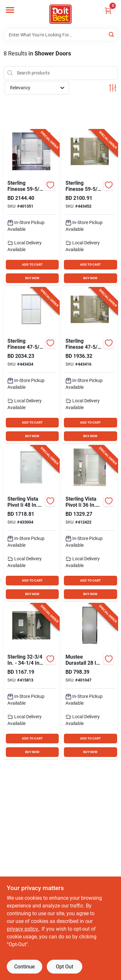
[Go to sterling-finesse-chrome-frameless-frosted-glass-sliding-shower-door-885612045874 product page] (32, 207)
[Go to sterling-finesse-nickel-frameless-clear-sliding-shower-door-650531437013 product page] (32, 365)
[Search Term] (61, 35)
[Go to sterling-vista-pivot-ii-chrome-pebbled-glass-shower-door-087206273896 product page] (32, 523)
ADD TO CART (32, 265)
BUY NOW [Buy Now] (32, 278)
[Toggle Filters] (113, 88)
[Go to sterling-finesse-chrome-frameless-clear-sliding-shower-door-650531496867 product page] (90, 365)
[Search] (112, 34)
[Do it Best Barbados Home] (60, 14)
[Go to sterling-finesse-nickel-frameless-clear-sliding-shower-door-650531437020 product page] (90, 207)
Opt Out (65, 967)
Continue (24, 967)
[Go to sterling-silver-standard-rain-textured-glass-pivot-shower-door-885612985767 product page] (32, 681)
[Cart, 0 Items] (108, 10)
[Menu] (10, 10)
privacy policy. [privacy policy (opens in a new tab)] (23, 929)
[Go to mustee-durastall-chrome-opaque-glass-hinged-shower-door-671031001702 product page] (90, 681)
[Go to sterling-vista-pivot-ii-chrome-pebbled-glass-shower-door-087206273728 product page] (90, 523)
